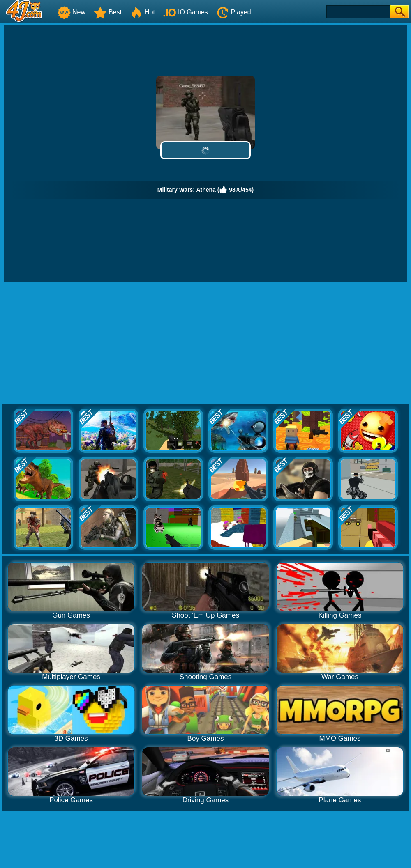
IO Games (186, 12)
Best (108, 12)
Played (234, 12)
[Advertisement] (205, 344)
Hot (142, 12)
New (72, 12)
